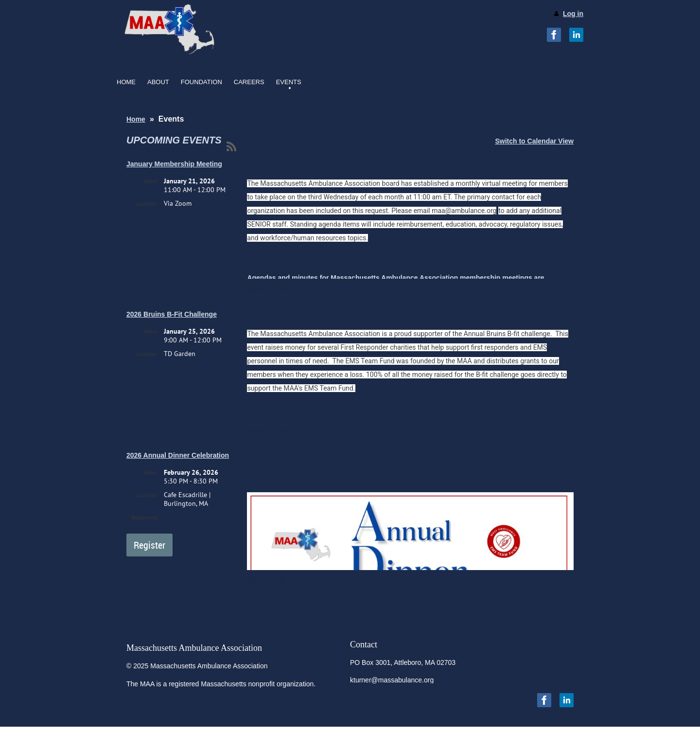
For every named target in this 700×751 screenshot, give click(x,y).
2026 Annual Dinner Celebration (178, 455)
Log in (573, 14)
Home (136, 119)
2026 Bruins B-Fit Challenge (172, 314)
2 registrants (183, 517)
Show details (266, 290)
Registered (144, 517)
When (150, 181)
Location (146, 204)
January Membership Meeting (174, 164)
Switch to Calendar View (534, 141)
